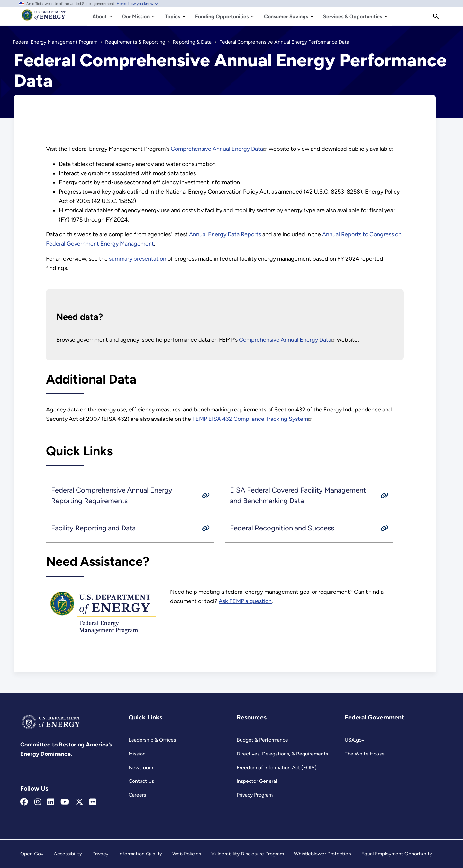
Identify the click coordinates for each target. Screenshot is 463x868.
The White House (365, 754)
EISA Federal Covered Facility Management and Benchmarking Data (298, 495)
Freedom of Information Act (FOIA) (277, 768)
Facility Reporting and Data (93, 528)
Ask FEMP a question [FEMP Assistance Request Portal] (245, 601)
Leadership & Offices (152, 740)
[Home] (44, 18)
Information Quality (140, 854)
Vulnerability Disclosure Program (248, 854)
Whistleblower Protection (322, 854)
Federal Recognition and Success (282, 528)
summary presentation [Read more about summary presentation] (138, 259)
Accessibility (68, 854)
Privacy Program (255, 795)
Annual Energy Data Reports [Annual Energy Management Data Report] (225, 235)
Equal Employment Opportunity (397, 854)
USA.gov (354, 740)
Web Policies (187, 854)
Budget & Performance (262, 740)
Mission (137, 754)
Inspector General (257, 781)
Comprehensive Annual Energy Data (219, 149)
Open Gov (32, 854)
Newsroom (141, 768)
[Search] (436, 16)
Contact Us (141, 781)
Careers (137, 795)
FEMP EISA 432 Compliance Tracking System (252, 419)
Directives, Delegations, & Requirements (282, 754)
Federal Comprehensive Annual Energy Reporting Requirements (112, 495)
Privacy (100, 854)
